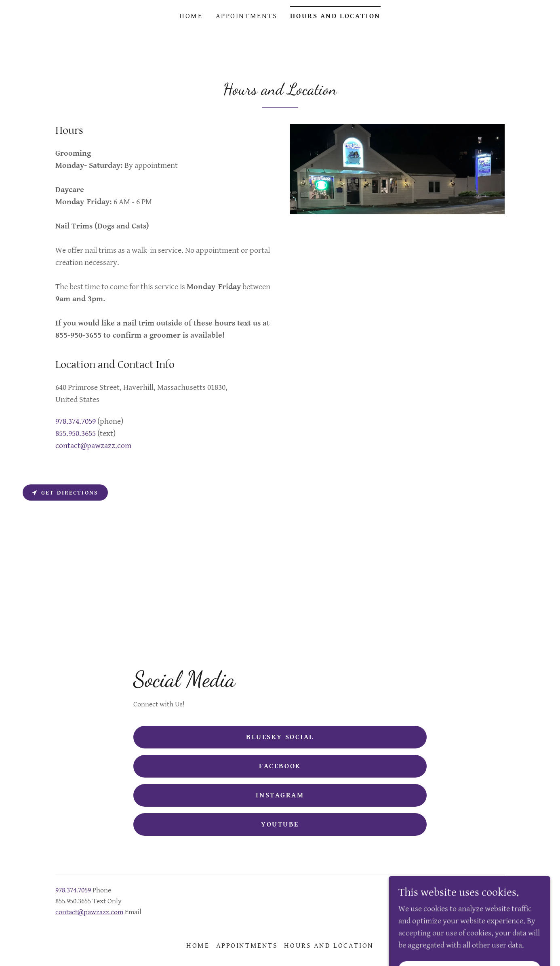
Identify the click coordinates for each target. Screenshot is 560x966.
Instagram (280, 795)
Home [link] (191, 16)
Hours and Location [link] (335, 16)
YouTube (280, 824)
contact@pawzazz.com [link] (93, 446)
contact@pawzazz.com (89, 912)
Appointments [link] (247, 16)
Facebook (280, 766)
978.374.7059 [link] (76, 422)
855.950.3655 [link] (76, 434)
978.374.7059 (73, 890)
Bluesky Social (280, 737)
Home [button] (198, 946)
